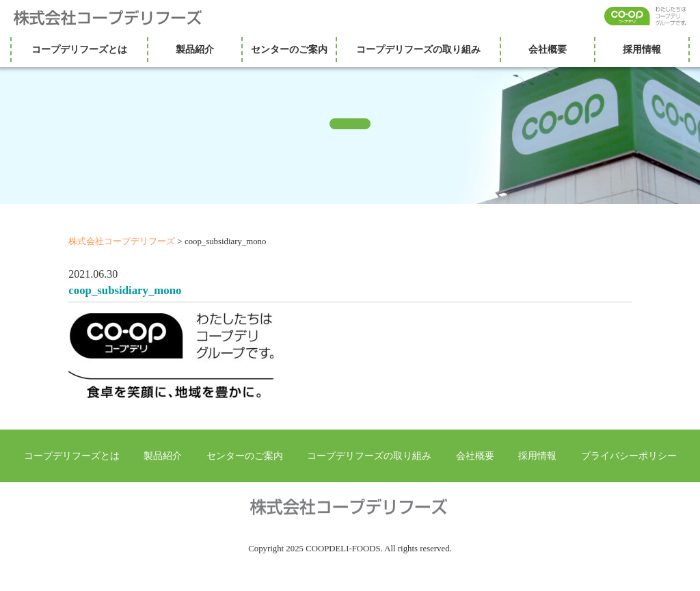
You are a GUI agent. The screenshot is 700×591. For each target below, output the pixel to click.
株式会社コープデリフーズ (116, 18)
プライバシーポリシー (629, 456)
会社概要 (548, 49)
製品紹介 (195, 49)
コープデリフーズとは (79, 49)
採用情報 (642, 49)
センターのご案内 (289, 49)
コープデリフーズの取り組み (418, 49)
